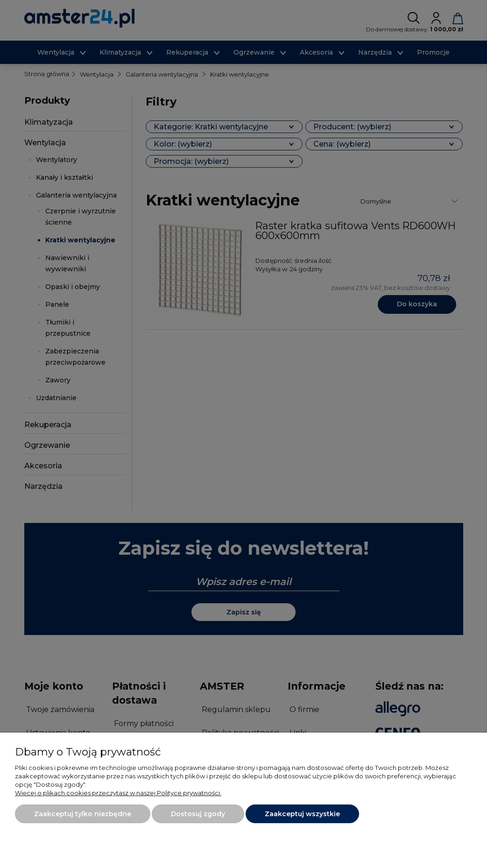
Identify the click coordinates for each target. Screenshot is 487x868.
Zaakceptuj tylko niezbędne (83, 814)
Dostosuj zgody (198, 814)
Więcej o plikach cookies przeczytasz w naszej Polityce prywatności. (118, 793)
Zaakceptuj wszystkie (302, 814)
